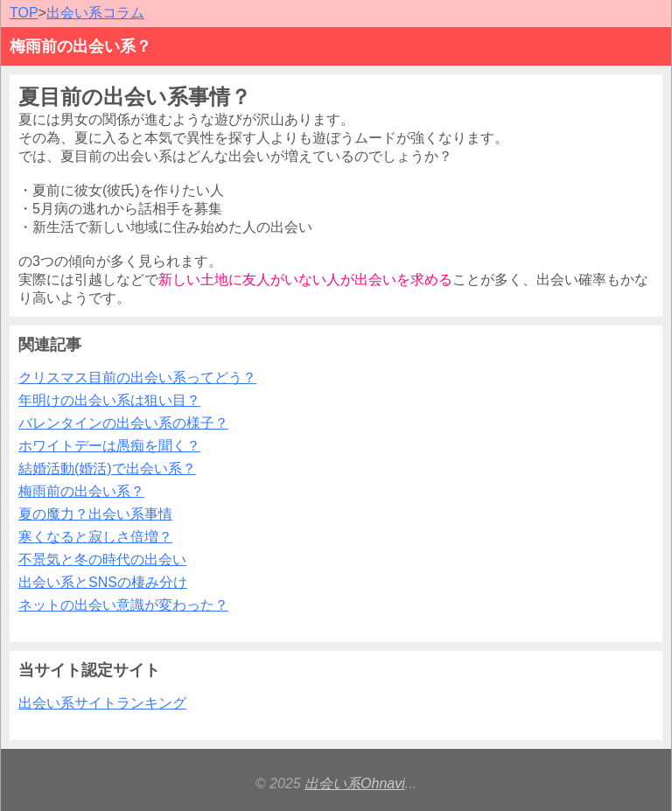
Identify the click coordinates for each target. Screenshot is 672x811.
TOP (24, 13)
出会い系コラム (95, 13)
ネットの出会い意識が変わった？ (123, 605)
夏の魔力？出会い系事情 (95, 514)
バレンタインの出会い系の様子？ (123, 423)
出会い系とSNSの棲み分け (103, 582)
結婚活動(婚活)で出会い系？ (107, 468)
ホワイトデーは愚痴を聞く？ (109, 446)
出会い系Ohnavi (355, 783)
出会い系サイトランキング (102, 703)
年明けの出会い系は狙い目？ (109, 400)
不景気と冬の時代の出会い (102, 559)
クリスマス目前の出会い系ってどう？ (137, 378)
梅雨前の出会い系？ (81, 491)
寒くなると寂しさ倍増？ (95, 537)
